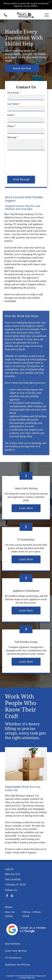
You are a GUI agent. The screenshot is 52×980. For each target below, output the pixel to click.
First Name (13, 93)
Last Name (13, 104)
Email (10, 115)
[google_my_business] (12, 896)
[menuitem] (26, 951)
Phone (11, 126)
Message (12, 137)
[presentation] (19, 163)
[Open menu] (47, 15)
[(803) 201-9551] (6, 17)
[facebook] (7, 896)
